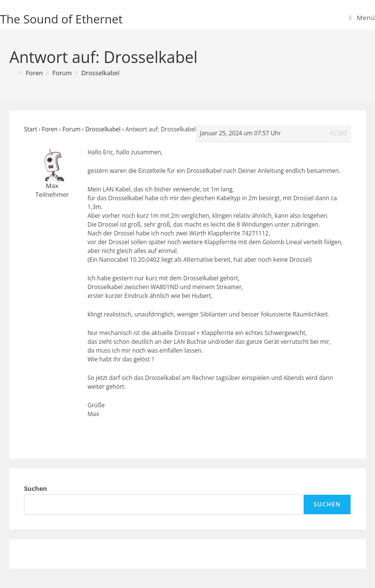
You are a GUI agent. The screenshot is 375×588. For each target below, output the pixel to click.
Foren (50, 129)
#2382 (339, 133)
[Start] (13, 73)
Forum (72, 129)
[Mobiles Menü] (362, 18)
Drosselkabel (101, 73)
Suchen (35, 488)
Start (31, 129)
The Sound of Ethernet (61, 19)
